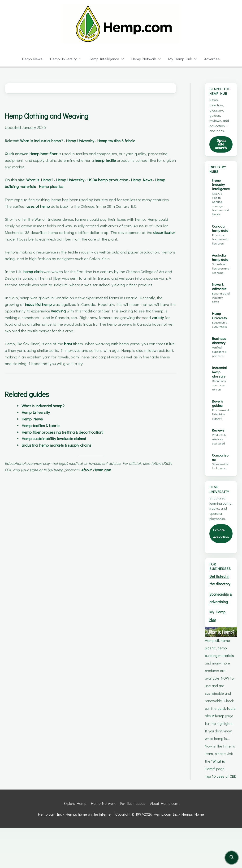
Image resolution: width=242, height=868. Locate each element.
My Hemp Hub (181, 59)
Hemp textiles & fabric (129, 141)
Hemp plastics (68, 186)
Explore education (220, 550)
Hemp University (63, 59)
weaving (65, 311)
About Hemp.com (114, 470)
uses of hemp (40, 206)
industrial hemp (39, 304)
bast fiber (54, 154)
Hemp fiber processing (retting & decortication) (66, 432)
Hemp (39, 154)
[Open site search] (232, 858)
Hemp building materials (28, 186)
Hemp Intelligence (104, 59)
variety (160, 318)
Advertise (213, 59)
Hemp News (31, 59)
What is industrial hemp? (45, 141)
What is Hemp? (43, 180)
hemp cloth (35, 272)
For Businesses (133, 844)
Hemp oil (212, 673)
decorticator (16, 239)
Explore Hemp (74, 844)
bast (71, 344)
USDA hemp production (119, 180)
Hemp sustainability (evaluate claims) (57, 438)
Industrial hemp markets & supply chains (60, 445)
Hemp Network (144, 59)
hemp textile (108, 160)
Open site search (221, 147)
